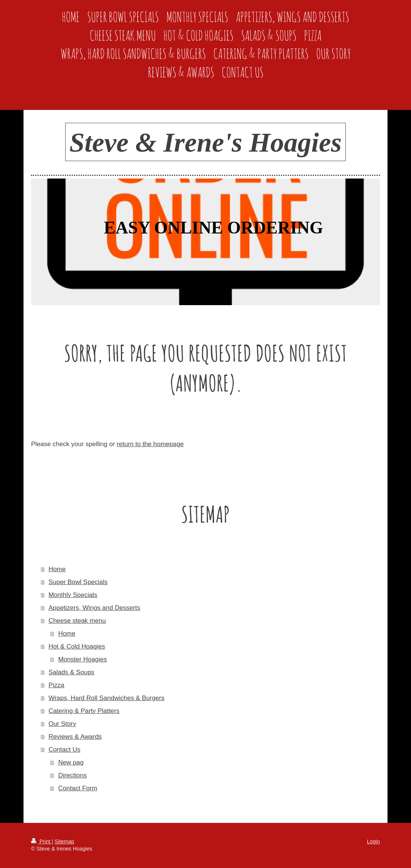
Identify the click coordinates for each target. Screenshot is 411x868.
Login (373, 841)
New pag (71, 762)
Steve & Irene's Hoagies (206, 143)
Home (57, 569)
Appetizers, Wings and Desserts (94, 608)
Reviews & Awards (75, 737)
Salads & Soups (71, 672)
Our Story (62, 724)
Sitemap (64, 841)
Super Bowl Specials (78, 582)
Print (42, 841)
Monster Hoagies (82, 659)
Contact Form (78, 788)
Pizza (56, 685)
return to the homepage (150, 444)
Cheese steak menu (77, 621)
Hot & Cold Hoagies (77, 646)
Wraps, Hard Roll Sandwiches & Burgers (107, 698)
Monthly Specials (73, 595)
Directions (72, 775)
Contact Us (64, 750)
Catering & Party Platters (84, 711)
